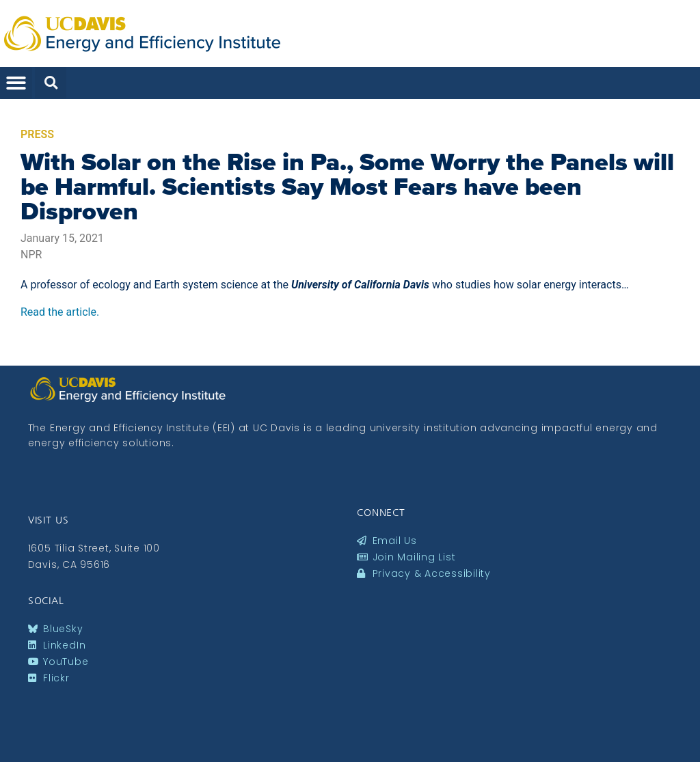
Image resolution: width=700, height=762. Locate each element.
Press (37, 134)
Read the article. (60, 312)
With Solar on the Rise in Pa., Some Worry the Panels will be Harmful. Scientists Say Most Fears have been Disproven (347, 187)
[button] (16, 83)
